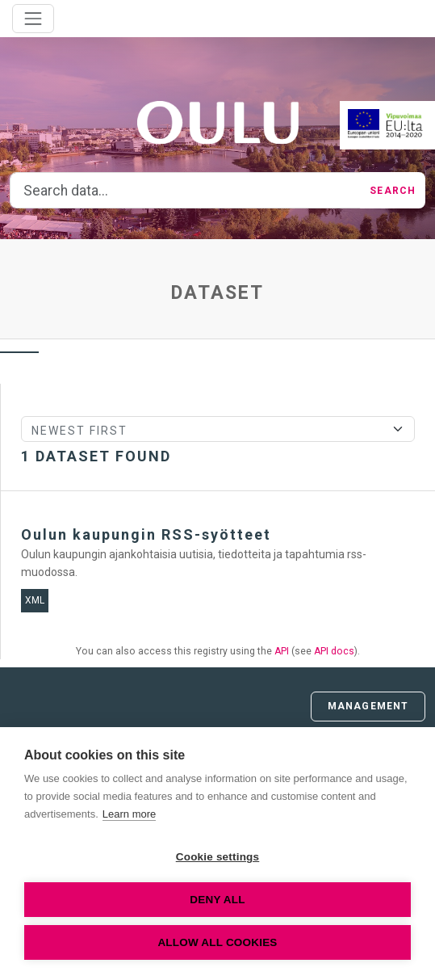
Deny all (217, 900)
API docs (334, 651)
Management (368, 706)
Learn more (129, 814)
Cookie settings (218, 857)
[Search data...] (185, 191)
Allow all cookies (217, 942)
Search (393, 191)
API (282, 651)
